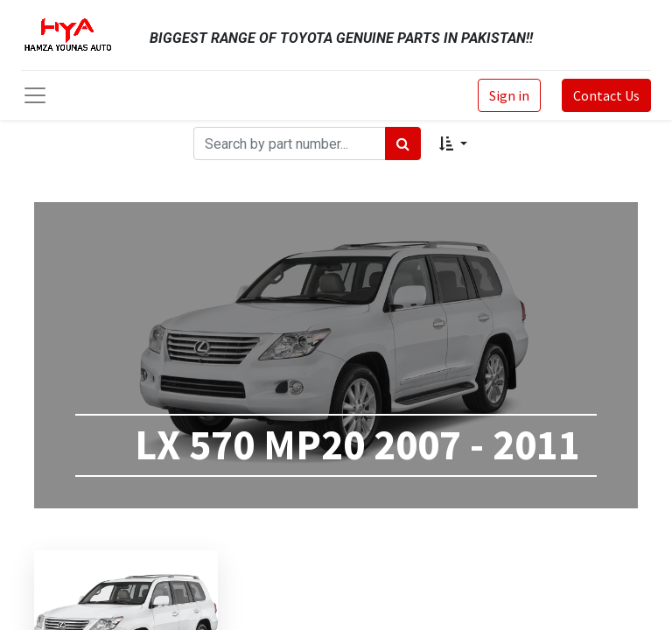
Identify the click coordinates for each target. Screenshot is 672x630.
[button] (453, 143)
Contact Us (606, 95)
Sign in (509, 95)
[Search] (403, 143)
